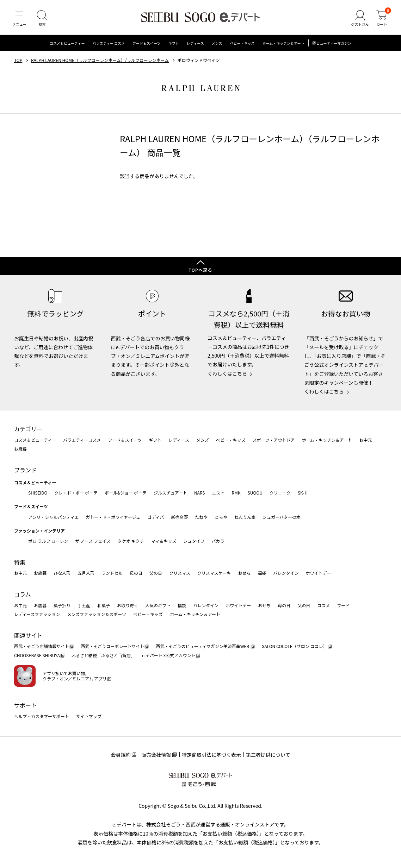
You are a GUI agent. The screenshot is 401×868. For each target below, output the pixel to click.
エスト (218, 493)
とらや (221, 517)
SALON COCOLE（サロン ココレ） (294, 646)
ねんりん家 (245, 517)
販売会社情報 (156, 755)
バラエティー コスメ (109, 44)
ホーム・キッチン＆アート (283, 44)
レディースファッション (37, 614)
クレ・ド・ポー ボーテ (76, 493)
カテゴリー (28, 429)
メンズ (217, 44)
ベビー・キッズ (242, 44)
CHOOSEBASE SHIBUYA (37, 655)
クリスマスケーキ (214, 573)
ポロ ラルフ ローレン (48, 541)
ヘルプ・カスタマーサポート (42, 716)
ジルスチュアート (170, 493)
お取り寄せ (128, 605)
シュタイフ (194, 541)
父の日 (156, 573)
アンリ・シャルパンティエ (53, 517)
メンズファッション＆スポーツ (97, 614)
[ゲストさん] (360, 19)
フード (343, 605)
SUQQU (255, 493)
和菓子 (104, 605)
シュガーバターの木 (282, 517)
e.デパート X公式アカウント (169, 655)
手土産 (84, 605)
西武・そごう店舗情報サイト (42, 646)
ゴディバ (156, 517)
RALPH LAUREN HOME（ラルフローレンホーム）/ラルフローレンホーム (100, 61)
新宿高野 (179, 517)
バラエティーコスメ (82, 440)
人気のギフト (158, 605)
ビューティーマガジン (334, 44)
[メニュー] (19, 19)
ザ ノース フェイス (93, 541)
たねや (201, 517)
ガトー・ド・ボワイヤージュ (113, 517)
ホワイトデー (318, 573)
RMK (236, 493)
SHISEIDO (38, 493)
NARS (200, 493)
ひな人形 (62, 573)
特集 (20, 562)
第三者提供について (268, 755)
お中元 (365, 440)
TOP (18, 61)
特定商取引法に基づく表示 (211, 755)
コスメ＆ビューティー (67, 44)
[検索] (42, 19)
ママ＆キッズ (164, 541)
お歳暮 (20, 449)
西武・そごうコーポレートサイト (112, 646)
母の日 (136, 573)
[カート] (382, 19)
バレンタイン (286, 573)
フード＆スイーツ (147, 44)
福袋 (262, 573)
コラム (23, 594)
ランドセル (112, 573)
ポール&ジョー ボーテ (126, 493)
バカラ (218, 541)
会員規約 (121, 755)
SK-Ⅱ (303, 493)
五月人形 (86, 573)
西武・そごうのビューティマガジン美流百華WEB (203, 646)
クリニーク (280, 493)
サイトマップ (89, 716)
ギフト (174, 44)
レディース (195, 44)
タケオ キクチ (131, 541)
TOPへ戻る (200, 270)
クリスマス (180, 573)
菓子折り (62, 605)
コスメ (323, 605)
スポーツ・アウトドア (274, 440)
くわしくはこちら (227, 373)
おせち (244, 573)
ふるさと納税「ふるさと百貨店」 (103, 655)
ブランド (25, 470)
